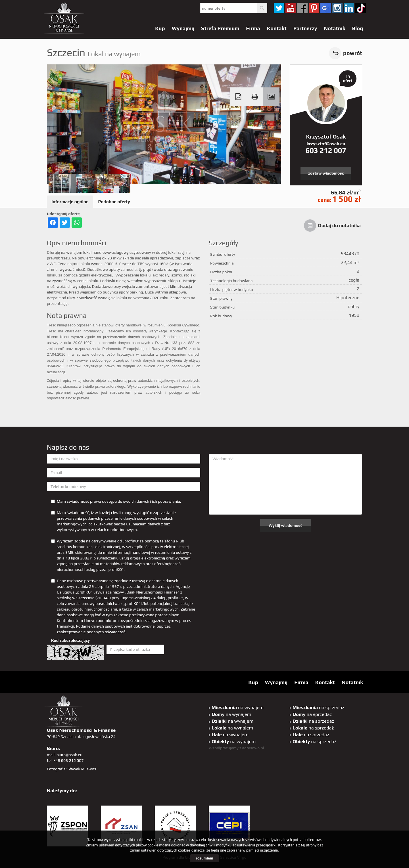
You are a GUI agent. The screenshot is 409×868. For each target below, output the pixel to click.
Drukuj (255, 97)
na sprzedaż (318, 707)
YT (291, 8)
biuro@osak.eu (69, 755)
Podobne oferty (114, 202)
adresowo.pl (253, 748)
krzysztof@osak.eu (326, 144)
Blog (357, 28)
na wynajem (238, 707)
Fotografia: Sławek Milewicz (72, 769)
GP (326, 8)
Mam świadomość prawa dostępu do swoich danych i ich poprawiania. (116, 501)
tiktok (361, 8)
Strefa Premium (220, 28)
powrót (353, 53)
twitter (279, 8)
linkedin (349, 8)
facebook (302, 8)
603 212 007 (326, 150)
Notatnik (334, 28)
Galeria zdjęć (271, 97)
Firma (253, 28)
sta (337, 8)
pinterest (314, 8)
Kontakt (277, 28)
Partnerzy (305, 28)
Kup (160, 28)
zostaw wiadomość (326, 173)
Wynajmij (183, 28)
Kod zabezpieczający (70, 640)
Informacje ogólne (70, 202)
